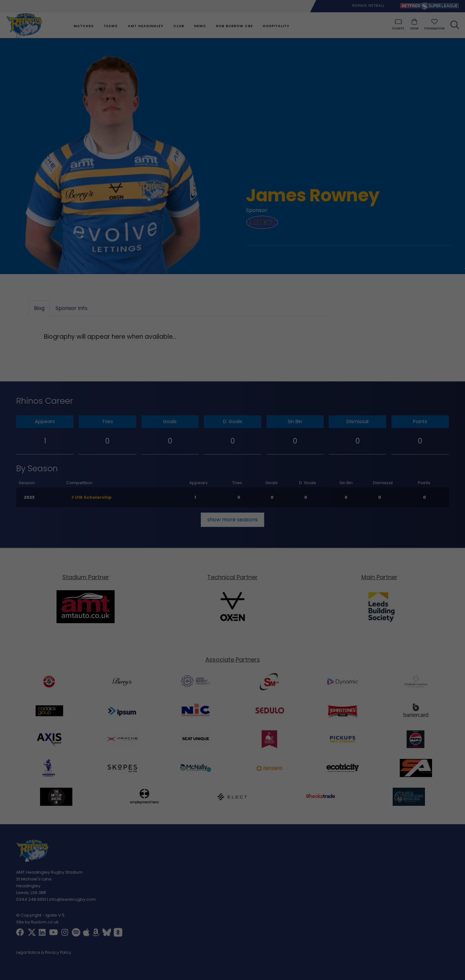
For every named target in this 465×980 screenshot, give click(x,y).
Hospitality (276, 26)
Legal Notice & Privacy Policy (44, 953)
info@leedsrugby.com (72, 899)
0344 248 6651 (31, 899)
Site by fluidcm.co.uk (37, 922)
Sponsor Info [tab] (72, 309)
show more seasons (232, 520)
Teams (111, 26)
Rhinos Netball (368, 6)
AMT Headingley (146, 26)
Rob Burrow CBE (234, 26)
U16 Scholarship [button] (92, 497)
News (200, 26)
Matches (84, 26)
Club (179, 26)
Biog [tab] (39, 309)
